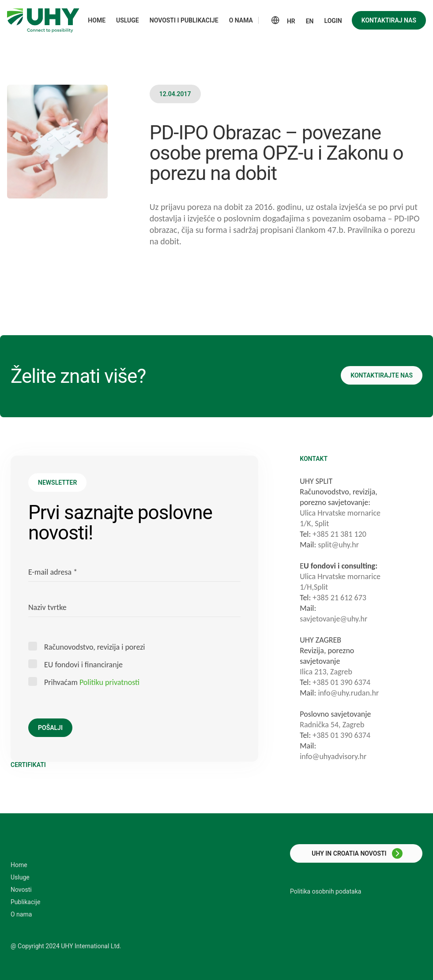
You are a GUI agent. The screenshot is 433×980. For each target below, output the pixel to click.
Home (19, 865)
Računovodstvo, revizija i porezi (94, 647)
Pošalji (50, 728)
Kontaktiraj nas (389, 20)
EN (310, 21)
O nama (21, 914)
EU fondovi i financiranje (83, 664)
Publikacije (25, 902)
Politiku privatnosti (109, 682)
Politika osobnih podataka (326, 891)
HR (291, 21)
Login (333, 21)
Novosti (21, 890)
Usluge (20, 877)
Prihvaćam (92, 682)
